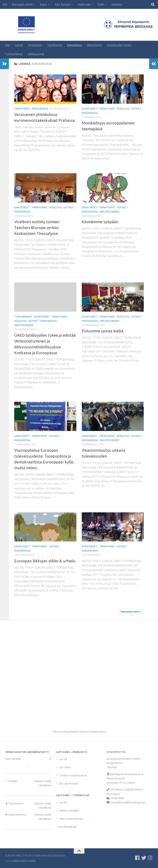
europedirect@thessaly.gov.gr (128, 802)
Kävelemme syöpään (100, 222)
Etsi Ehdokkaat (68, 827)
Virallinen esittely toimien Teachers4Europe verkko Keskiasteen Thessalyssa (37, 228)
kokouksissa (74, 45)
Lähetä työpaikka (69, 810)
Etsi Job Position (69, 784)
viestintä (117, 4)
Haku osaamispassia (71, 819)
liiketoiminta (94, 45)
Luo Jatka (65, 767)
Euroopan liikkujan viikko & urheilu (45, 561)
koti (5, 4)
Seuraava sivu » (130, 612)
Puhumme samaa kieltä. (103, 331)
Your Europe (62, 4)
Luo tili (63, 759)
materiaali (84, 4)
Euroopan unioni (22, 4)
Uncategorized (110, 212)
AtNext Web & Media (24, 861)
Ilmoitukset (35, 45)
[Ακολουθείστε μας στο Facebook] (137, 858)
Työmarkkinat (14, 54)
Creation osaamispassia (73, 775)
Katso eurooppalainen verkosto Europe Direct (79, 732)
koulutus (123, 109)
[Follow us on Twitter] (144, 858)
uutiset (19, 45)
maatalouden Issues (119, 45)
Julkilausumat (36, 54)
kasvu (43, 4)
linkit (101, 4)
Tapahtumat (55, 45)
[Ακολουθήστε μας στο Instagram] (150, 858)
